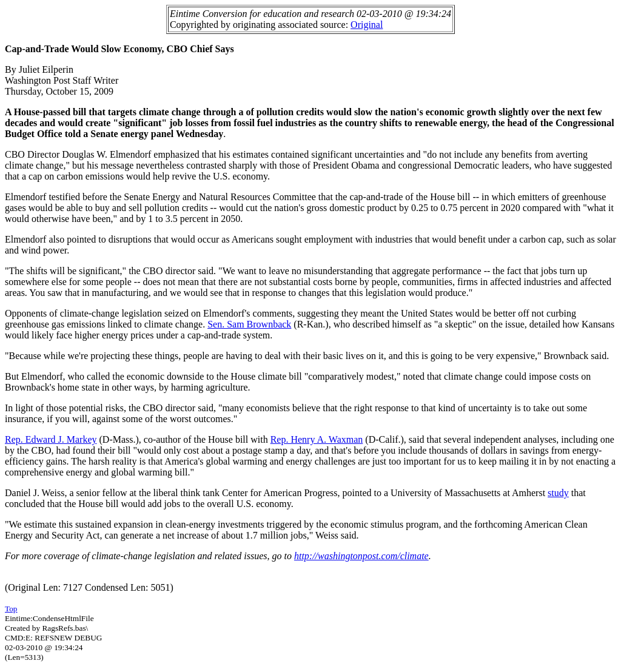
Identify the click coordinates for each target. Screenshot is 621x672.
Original (367, 25)
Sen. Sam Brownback (249, 324)
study (558, 493)
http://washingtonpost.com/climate (361, 556)
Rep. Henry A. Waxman (317, 439)
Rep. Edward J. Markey (51, 439)
